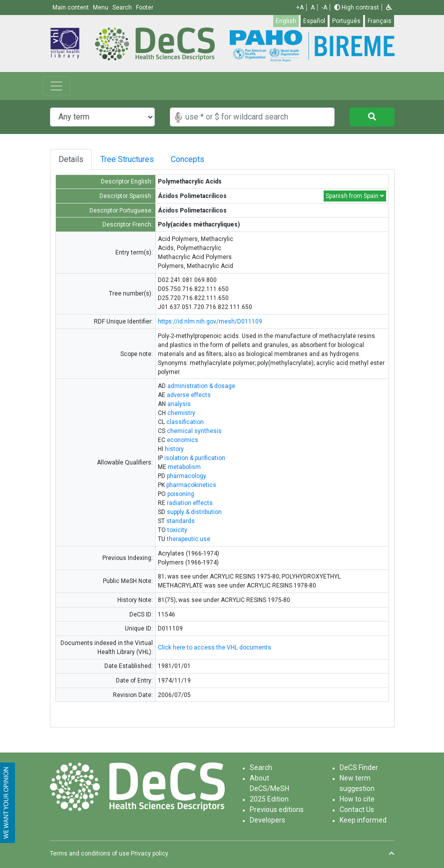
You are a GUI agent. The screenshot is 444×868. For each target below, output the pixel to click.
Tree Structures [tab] (128, 159)
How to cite (357, 799)
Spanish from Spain (355, 196)
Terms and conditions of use (90, 853)
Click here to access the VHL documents (215, 647)
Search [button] (123, 7)
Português (346, 21)
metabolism (184, 467)
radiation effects (190, 503)
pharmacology (187, 476)
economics (183, 440)
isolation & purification (195, 458)
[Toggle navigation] (56, 86)
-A (324, 7)
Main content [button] (71, 7)
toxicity (177, 530)
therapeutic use (189, 539)
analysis (179, 404)
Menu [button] (101, 7)
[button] (389, 7)
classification (185, 422)
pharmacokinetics (191, 485)
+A (300, 7)
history (174, 449)
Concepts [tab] (194, 159)
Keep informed (363, 820)
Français (380, 21)
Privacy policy (150, 853)
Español (314, 21)
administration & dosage (201, 386)
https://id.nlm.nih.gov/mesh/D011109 (210, 321)
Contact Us (357, 809)
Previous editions (277, 809)
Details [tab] (71, 159)
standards (181, 521)
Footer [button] (145, 7)
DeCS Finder (359, 767)
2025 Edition (269, 799)
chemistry (181, 413)
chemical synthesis (194, 431)
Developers (267, 820)
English (286, 21)
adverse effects (189, 395)
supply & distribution (194, 512)
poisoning (181, 494)
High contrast (357, 7)
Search (261, 767)
